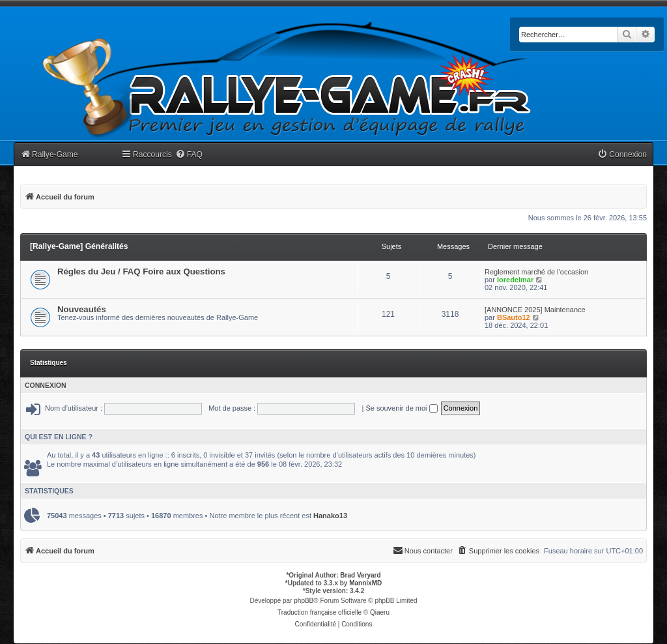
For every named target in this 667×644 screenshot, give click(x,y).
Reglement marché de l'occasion (536, 272)
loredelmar (515, 280)
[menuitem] (189, 155)
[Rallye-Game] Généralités (79, 246)
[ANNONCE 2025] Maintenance (535, 310)
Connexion (46, 385)
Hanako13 (330, 516)
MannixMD (365, 583)
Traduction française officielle (319, 612)
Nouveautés (82, 309)
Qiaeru (380, 612)
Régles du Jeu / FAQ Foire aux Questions (141, 271)
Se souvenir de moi (401, 408)
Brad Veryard (360, 575)
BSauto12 (514, 317)
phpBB (304, 601)
